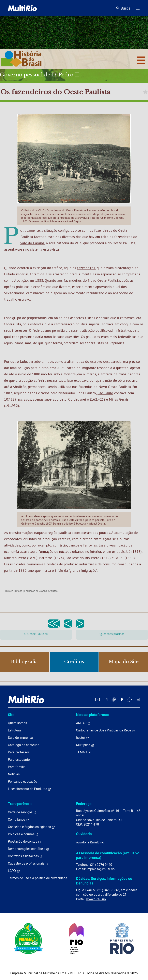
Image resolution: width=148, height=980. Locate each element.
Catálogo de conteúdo (24, 745)
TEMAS (83, 752)
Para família (17, 767)
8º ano (19, 591)
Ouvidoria (84, 834)
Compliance (18, 820)
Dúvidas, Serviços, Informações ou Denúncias (104, 881)
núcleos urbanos (72, 551)
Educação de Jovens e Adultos (41, 591)
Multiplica (85, 745)
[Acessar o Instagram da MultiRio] (106, 699)
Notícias (14, 774)
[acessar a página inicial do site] (22, 8)
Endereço (84, 804)
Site (11, 715)
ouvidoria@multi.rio (90, 842)
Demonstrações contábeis (29, 849)
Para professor (18, 752)
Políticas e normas (23, 834)
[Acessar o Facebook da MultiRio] (122, 699)
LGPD (14, 871)
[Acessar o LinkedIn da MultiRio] (138, 699)
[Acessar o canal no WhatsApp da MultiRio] (130, 699)
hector (83, 738)
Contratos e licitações (25, 856)
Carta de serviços (22, 812)
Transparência (20, 804)
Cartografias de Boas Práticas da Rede (106, 730)
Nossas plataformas (93, 715)
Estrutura (14, 730)
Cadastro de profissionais (28, 864)
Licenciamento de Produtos (29, 789)
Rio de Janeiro (78, 399)
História (9, 591)
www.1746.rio (96, 899)
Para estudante (19, 760)
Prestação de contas (25, 842)
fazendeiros (86, 268)
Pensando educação (23, 782)
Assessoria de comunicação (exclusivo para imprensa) (108, 855)
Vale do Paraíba (32, 243)
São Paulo (105, 393)
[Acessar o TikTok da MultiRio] (114, 699)
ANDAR (83, 723)
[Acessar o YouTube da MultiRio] (98, 699)
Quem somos (17, 723)
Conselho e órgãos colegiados (31, 827)
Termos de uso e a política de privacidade (38, 878)
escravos (24, 399)
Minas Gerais (119, 399)
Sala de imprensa (20, 738)
